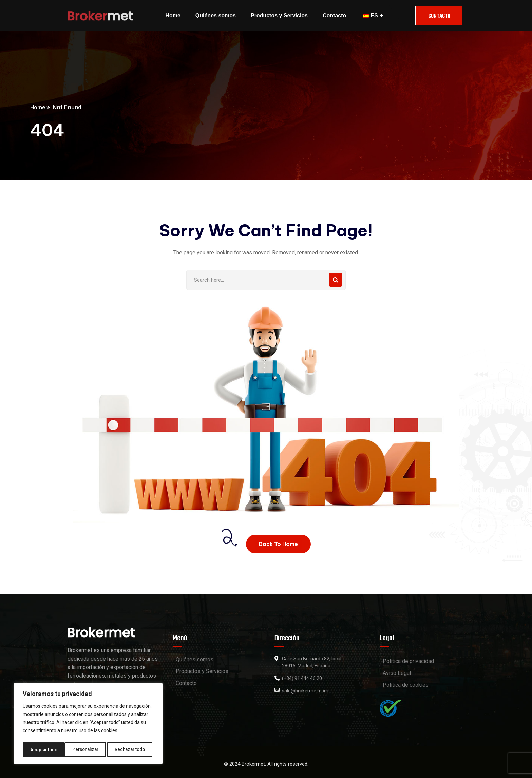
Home (76, 107)
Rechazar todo (88, 750)
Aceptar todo (134, 750)
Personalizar (43, 750)
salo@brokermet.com (305, 691)
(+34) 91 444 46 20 (302, 678)
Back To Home (278, 544)
